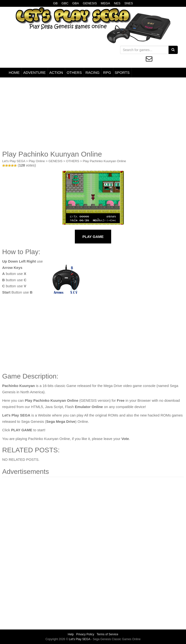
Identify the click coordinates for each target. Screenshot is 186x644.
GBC (65, 3)
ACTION (56, 72)
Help (71, 634)
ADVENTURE (35, 72)
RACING (93, 72)
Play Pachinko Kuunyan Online (105, 161)
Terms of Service (107, 634)
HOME (14, 72)
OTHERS (74, 72)
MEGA (105, 3)
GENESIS (90, 3)
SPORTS (122, 72)
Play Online (37, 161)
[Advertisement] (93, 114)
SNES (128, 3)
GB (55, 3)
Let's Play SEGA (14, 161)
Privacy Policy (85, 634)
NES (117, 3)
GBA (75, 3)
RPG (107, 72)
